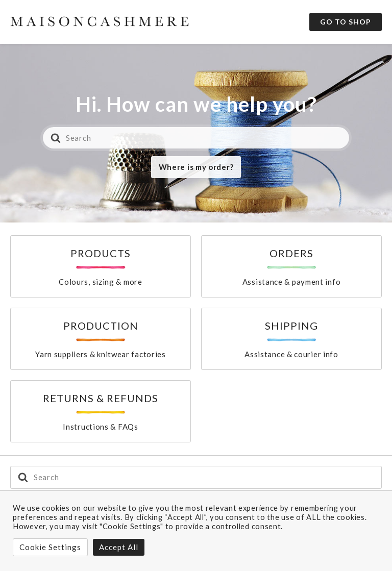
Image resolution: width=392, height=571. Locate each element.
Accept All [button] (119, 547)
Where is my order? (196, 167)
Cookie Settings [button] (50, 547)
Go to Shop (346, 22)
